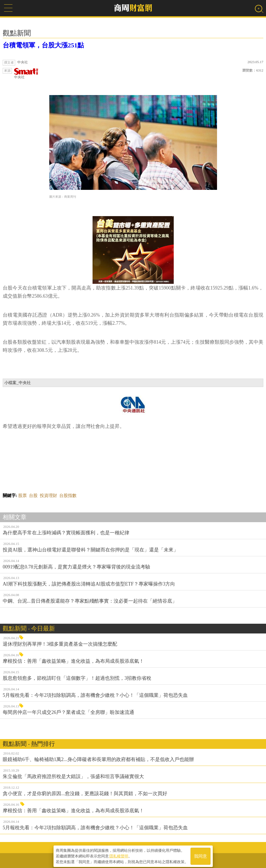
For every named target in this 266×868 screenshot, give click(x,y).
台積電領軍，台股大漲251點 (43, 45)
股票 (22, 495)
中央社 (26, 74)
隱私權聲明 (119, 855)
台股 (33, 495)
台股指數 (68, 495)
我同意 (201, 855)
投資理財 (48, 495)
